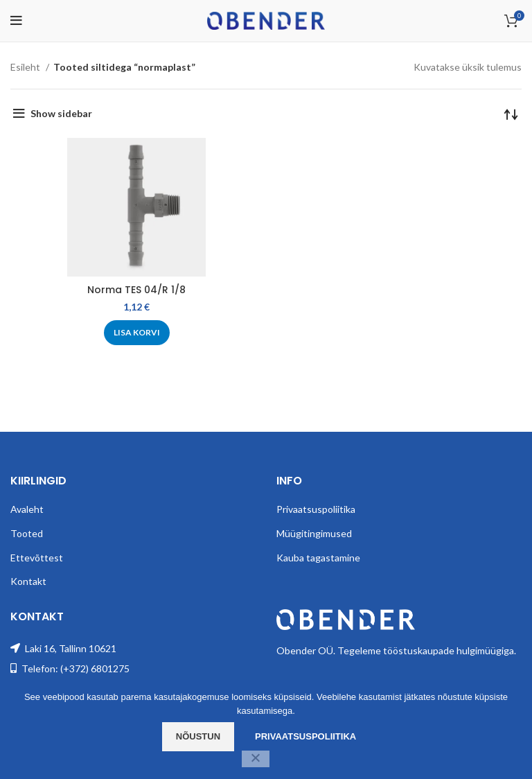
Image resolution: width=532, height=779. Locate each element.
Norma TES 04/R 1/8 (136, 290)
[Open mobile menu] (16, 21)
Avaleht (27, 509)
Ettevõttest (37, 558)
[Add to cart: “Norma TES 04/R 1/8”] (137, 333)
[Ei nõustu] (256, 759)
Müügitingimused (314, 533)
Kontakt (28, 581)
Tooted (27, 533)
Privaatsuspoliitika (316, 509)
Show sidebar (61, 113)
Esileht (26, 67)
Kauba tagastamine (318, 558)
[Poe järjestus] (511, 114)
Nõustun (198, 736)
